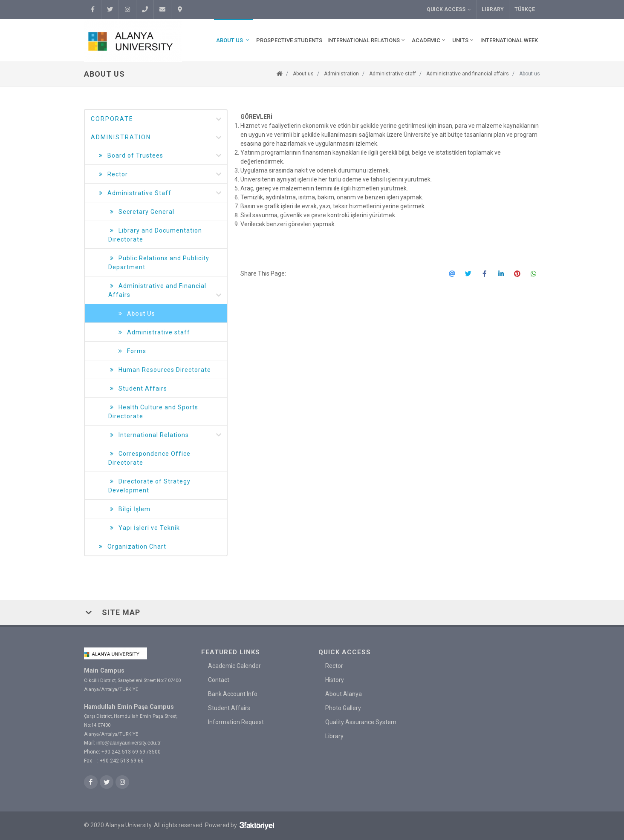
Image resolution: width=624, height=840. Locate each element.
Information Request (236, 722)
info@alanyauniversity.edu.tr (129, 743)
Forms (131, 351)
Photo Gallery (343, 708)
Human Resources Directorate (160, 370)
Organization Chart (132, 547)
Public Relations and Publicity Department (159, 262)
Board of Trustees (160, 156)
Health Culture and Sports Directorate (153, 411)
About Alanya (344, 694)
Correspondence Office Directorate (149, 458)
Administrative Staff (160, 193)
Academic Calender (234, 666)
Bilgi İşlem (129, 509)
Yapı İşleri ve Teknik (144, 528)
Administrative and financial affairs (468, 74)
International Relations (165, 435)
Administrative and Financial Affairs (165, 291)
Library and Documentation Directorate (155, 234)
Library (493, 9)
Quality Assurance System (361, 722)
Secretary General (141, 212)
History (335, 680)
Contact (219, 680)
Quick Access (449, 10)
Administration (341, 74)
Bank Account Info (233, 694)
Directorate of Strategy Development (149, 485)
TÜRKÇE (525, 9)
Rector (160, 174)
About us (303, 74)
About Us (136, 314)
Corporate (157, 119)
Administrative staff (393, 74)
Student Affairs (138, 389)
